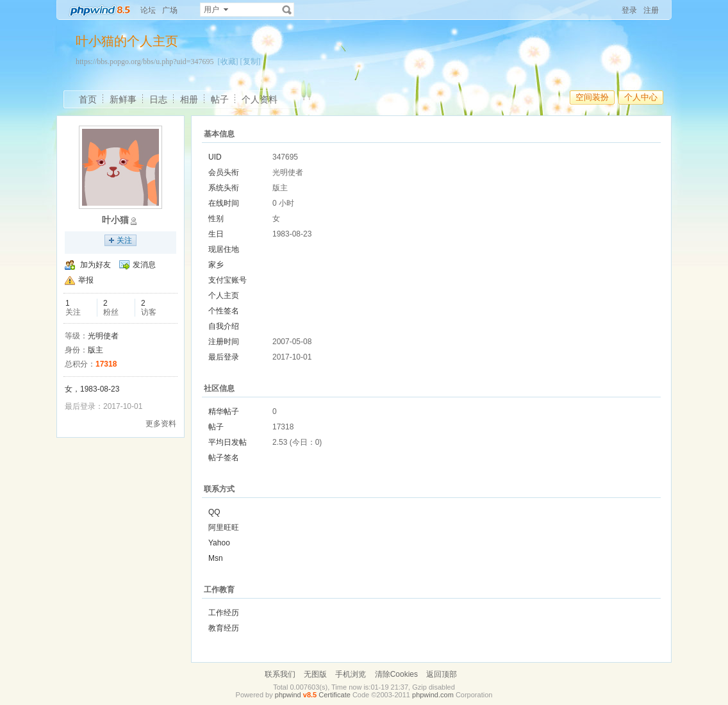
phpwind (288, 695)
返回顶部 (442, 674)
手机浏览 (351, 674)
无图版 (315, 674)
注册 (651, 10)
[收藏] (228, 62)
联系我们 (280, 674)
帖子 (220, 99)
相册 (189, 99)
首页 (88, 99)
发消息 (144, 265)
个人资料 (260, 99)
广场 (170, 10)
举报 (86, 280)
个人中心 (641, 97)
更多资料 (161, 424)
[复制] (251, 62)
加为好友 (95, 265)
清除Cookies (396, 674)
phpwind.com (433, 695)
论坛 (148, 10)
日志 (158, 99)
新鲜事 (123, 99)
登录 (629, 10)
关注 (124, 240)
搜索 (287, 10)
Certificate (335, 695)
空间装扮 (592, 97)
